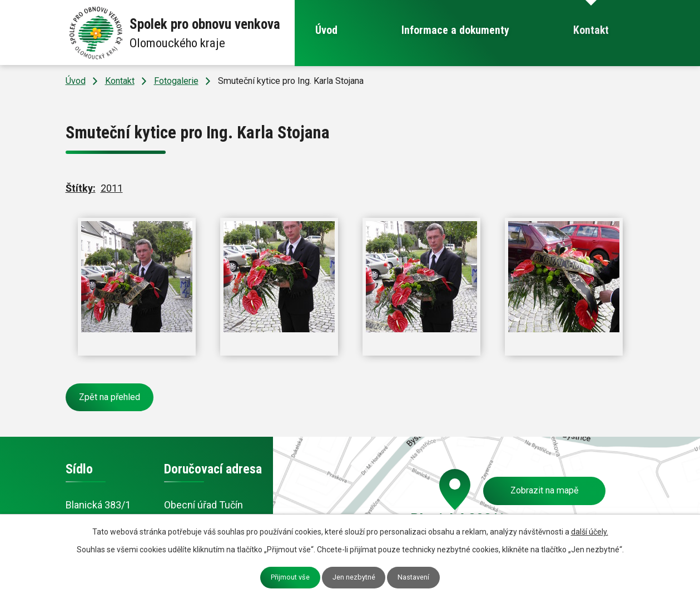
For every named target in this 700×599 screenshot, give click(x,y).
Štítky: (81, 188)
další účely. (590, 532)
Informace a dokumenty (455, 30)
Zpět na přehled (110, 397)
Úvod (326, 30)
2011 (112, 188)
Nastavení (413, 577)
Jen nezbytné (354, 577)
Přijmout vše (290, 577)
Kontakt (591, 30)
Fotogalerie (176, 81)
